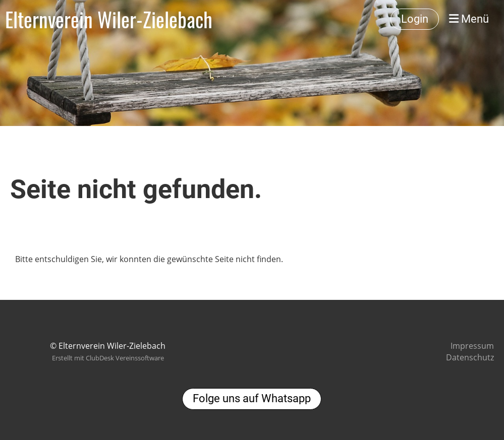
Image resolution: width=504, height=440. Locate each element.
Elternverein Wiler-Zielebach (109, 19)
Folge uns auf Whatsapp (252, 398)
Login (415, 19)
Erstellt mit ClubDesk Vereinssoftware (108, 358)
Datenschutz (470, 357)
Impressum (472, 346)
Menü (469, 19)
